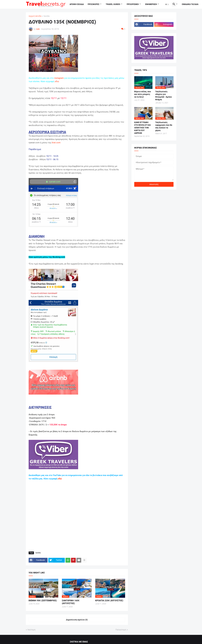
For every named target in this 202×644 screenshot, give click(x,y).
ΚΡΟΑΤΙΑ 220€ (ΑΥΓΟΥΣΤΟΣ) (109, 601)
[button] (167, 4)
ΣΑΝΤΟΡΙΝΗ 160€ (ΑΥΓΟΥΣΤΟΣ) (71, 602)
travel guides (113, 4)
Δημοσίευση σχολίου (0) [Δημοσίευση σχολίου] (77, 620)
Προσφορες (93, 4)
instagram (59, 78)
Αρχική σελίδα (35, 16)
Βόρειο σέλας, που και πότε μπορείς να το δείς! (143, 94)
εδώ (57, 81)
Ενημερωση (151, 4)
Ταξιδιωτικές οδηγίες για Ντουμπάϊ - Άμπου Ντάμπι (164, 96)
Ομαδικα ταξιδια (190, 4)
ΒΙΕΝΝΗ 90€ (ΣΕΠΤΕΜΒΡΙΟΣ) (43, 601)
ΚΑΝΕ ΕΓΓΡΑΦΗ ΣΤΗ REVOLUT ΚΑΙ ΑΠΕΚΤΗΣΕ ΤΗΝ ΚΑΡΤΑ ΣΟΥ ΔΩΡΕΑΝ (142, 128)
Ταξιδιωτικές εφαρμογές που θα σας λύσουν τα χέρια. (164, 126)
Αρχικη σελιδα (77, 4)
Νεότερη (31, 630)
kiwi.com (56, 143)
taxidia (47, 16)
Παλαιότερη (121, 630)
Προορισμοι (133, 4)
